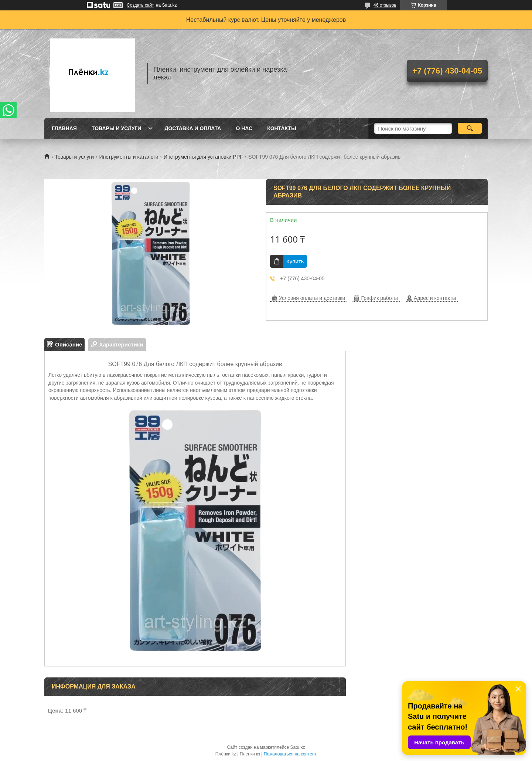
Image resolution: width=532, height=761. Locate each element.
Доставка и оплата (193, 128)
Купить (295, 261)
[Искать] (470, 128)
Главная (64, 128)
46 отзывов (385, 5)
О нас (244, 128)
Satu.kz (297, 747)
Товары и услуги (117, 128)
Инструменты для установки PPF (203, 157)
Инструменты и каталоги (129, 157)
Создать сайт (140, 5)
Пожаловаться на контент (290, 754)
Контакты (282, 128)
